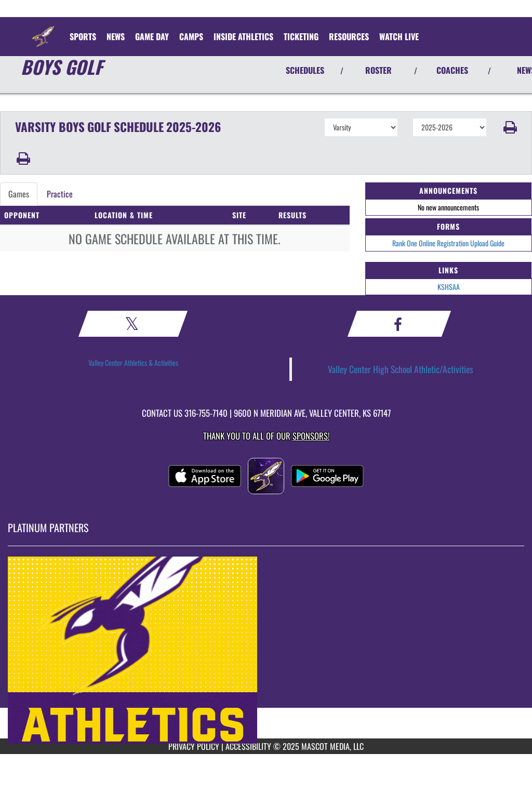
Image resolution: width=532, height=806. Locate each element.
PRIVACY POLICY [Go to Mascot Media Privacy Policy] (194, 746)
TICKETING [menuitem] (301, 36)
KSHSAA (449, 287)
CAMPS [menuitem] (191, 36)
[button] (509, 127)
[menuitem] (116, 36)
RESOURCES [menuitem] (349, 36)
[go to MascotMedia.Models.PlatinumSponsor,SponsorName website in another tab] (266, 650)
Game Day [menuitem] (152, 36)
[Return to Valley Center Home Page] (43, 30)
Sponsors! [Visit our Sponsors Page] (311, 436)
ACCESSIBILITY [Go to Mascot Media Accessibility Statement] (248, 746)
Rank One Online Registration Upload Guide (448, 243)
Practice (60, 194)
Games (19, 194)
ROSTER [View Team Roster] (378, 70)
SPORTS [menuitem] (83, 36)
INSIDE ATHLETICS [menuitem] (243, 36)
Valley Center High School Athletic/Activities (401, 369)
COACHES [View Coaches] (452, 70)
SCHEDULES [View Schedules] (305, 70)
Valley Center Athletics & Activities (133, 362)
